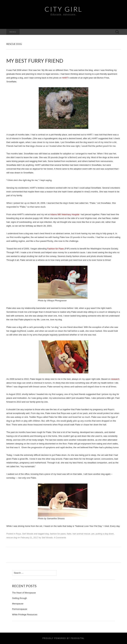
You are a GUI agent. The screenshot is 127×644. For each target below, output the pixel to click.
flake (69, 534)
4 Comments (60, 537)
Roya (18, 534)
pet (93, 534)
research (115, 379)
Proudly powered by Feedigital (63, 638)
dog (47, 534)
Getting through (20, 598)
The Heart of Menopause (24, 593)
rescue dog (12, 537)
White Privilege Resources (25, 615)
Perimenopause (20, 609)
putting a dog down (105, 534)
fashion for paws (58, 534)
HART (65, 78)
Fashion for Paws (56, 249)
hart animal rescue (81, 534)
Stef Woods (28, 534)
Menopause (18, 604)
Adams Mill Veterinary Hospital (65, 214)
